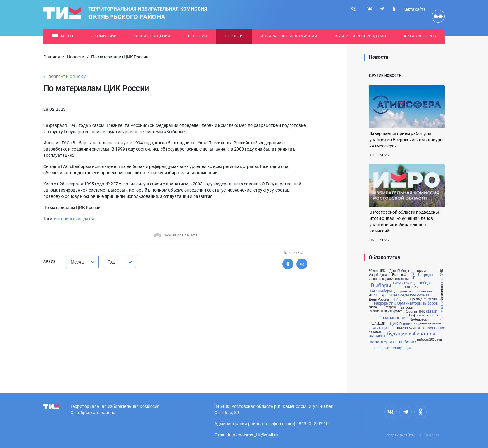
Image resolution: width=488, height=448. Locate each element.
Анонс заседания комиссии (389, 279)
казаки (431, 311)
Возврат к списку (67, 77)
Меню (62, 36)
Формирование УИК (442, 285)
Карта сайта (414, 9)
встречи (391, 307)
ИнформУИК (385, 303)
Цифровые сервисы (423, 315)
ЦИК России (401, 324)
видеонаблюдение (427, 324)
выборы (407, 308)
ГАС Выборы (381, 291)
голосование (434, 328)
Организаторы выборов (418, 303)
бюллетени (442, 311)
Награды (426, 275)
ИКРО (373, 295)
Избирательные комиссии (289, 36)
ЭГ (383, 295)
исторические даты (74, 219)
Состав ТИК (415, 312)
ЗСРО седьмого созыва (409, 295)
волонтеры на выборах (393, 342)
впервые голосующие (393, 348)
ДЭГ (412, 275)
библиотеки (419, 320)
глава (373, 307)
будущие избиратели (411, 334)
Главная (52, 57)
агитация (381, 328)
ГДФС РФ (401, 283)
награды (375, 332)
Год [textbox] (111, 262)
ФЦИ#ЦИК (377, 324)
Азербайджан (379, 275)
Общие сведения (152, 36)
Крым (421, 271)
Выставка (399, 275)
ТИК (397, 299)
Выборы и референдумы (361, 36)
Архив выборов (420, 36)
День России (379, 299)
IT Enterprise (429, 435)
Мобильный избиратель (387, 311)
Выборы (381, 285)
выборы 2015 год (430, 340)
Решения (197, 36)
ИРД (413, 283)
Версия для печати (175, 235)
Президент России (424, 299)
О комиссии (104, 36)
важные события (409, 328)
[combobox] (82, 262)
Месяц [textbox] (77, 262)
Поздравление (393, 318)
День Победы (399, 271)
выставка (377, 336)
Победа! (425, 283)
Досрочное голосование (413, 291)
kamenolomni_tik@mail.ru (253, 435)
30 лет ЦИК (377, 271)
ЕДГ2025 (411, 287)
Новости (234, 36)
